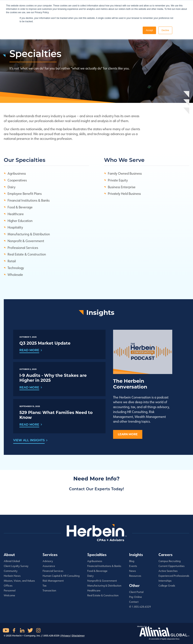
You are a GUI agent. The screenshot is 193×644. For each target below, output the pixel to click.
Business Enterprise (122, 187)
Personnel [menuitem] (10, 590)
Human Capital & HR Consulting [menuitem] (61, 576)
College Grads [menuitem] (167, 586)
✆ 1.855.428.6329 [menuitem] (140, 607)
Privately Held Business (124, 194)
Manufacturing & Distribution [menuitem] (104, 586)
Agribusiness (17, 173)
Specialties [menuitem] (97, 555)
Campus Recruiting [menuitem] (170, 561)
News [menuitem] (132, 571)
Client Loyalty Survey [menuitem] (16, 566)
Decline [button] (165, 30)
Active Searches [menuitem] (168, 571)
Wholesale (15, 275)
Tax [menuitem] (45, 586)
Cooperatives (17, 180)
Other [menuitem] (134, 585)
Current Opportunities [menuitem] (172, 566)
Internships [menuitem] (165, 581)
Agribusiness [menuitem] (95, 561)
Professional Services (23, 248)
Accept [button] (149, 30)
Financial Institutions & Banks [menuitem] (104, 566)
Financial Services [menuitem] (53, 571)
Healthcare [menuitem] (94, 590)
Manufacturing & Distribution (29, 234)
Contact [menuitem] (134, 602)
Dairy (11, 187)
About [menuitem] (9, 555)
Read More (29, 350)
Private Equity (118, 180)
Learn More (128, 434)
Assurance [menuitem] (49, 566)
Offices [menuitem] (8, 586)
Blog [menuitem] (132, 561)
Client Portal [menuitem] (136, 592)
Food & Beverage (20, 207)
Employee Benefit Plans (25, 194)
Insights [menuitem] (136, 555)
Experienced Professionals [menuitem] (174, 576)
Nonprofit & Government (26, 241)
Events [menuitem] (133, 566)
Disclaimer (78, 636)
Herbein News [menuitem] (12, 576)
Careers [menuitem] (165, 555)
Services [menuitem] (50, 555)
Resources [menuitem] (135, 576)
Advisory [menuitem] (48, 561)
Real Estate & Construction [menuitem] (103, 595)
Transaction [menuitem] (49, 590)
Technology (16, 268)
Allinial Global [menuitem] (12, 561)
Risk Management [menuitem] (53, 581)
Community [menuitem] (11, 571)
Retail (12, 261)
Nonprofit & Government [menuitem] (102, 581)
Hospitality (15, 227)
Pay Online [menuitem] (136, 597)
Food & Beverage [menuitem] (97, 571)
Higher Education (20, 221)
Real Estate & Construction (27, 254)
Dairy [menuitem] (90, 576)
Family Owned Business (125, 173)
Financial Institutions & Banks (29, 200)
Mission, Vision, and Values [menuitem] (19, 581)
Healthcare (16, 214)
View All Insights (29, 440)
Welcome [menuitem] (9, 595)
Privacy (66, 636)
